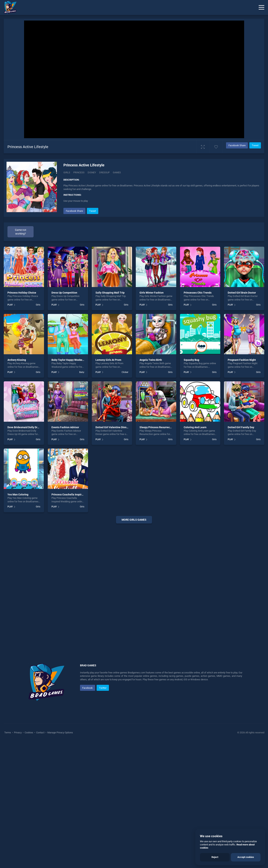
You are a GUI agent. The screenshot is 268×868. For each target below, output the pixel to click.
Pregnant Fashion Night (242, 486)
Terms (8, 859)
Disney (92, 172)
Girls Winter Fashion (152, 419)
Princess (79, 172)
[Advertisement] (162, 233)
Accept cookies (246, 857)
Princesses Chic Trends (198, 419)
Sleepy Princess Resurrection (157, 553)
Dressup (104, 172)
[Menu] (261, 7)
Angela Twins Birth (151, 486)
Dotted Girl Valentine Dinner (112, 553)
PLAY (10, 431)
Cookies (29, 859)
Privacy (18, 859)
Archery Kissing (17, 486)
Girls (67, 172)
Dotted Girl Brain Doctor (242, 419)
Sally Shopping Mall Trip (110, 419)
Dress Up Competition (64, 419)
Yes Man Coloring (18, 621)
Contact (40, 859)
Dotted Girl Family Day (241, 553)
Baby (82, 498)
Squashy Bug (191, 486)
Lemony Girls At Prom (108, 486)
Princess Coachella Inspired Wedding (73, 621)
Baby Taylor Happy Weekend (68, 486)
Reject (215, 857)
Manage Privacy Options (60, 859)
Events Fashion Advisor (65, 553)
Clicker (125, 498)
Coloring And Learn (195, 553)
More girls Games (134, 646)
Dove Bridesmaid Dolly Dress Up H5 (28, 553)
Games (117, 172)
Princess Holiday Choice (22, 419)
